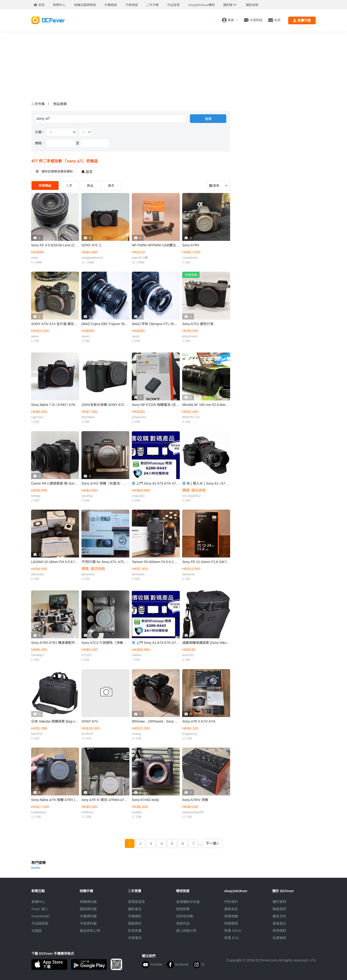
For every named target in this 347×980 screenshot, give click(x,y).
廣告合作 (279, 916)
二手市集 (38, 104)
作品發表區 (40, 923)
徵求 (111, 186)
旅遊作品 (183, 923)
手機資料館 (88, 916)
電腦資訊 (135, 923)
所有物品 (45, 186)
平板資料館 (88, 923)
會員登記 (279, 923)
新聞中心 (38, 902)
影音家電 (135, 931)
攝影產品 (135, 909)
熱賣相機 (231, 916)
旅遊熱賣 (183, 909)
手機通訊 (135, 916)
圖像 (214, 186)
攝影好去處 (188, 902)
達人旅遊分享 (186, 931)
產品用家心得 (90, 931)
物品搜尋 (60, 104)
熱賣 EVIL (232, 938)
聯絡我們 (279, 909)
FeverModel (40, 916)
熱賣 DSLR (233, 931)
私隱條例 (279, 938)
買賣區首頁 (136, 902)
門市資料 (231, 902)
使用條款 (279, 931)
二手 (69, 186)
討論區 (37, 931)
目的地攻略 (185, 916)
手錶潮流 (135, 938)
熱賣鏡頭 (231, 923)
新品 (90, 186)
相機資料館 (88, 902)
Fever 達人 (40, 909)
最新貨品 (231, 909)
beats (36, 868)
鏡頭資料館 (88, 909)
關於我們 (279, 902)
